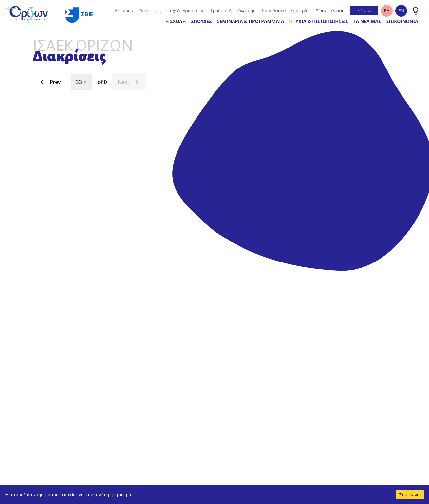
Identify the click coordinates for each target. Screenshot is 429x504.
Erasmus (124, 11)
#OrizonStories (331, 11)
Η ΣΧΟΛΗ (176, 21)
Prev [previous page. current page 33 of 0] (49, 82)
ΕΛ (387, 11)
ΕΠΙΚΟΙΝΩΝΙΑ (402, 21)
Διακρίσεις (150, 11)
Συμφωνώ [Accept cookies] (410, 495)
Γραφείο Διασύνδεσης (233, 11)
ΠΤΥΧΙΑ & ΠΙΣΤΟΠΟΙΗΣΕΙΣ (319, 21)
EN (401, 11)
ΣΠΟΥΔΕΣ (201, 21)
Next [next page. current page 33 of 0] (129, 82)
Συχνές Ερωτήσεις (186, 11)
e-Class (364, 11)
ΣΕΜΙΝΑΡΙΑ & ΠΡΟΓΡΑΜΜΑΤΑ (250, 21)
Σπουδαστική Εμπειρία (285, 11)
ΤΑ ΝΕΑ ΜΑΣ (367, 21)
